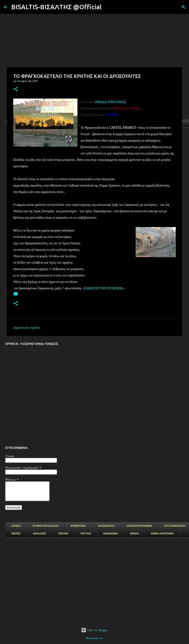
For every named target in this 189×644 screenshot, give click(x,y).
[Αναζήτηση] (107, 7)
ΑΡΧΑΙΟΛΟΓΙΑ (106, 526)
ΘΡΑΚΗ (134, 534)
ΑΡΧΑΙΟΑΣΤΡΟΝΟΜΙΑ (139, 526)
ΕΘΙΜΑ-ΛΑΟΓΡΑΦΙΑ (163, 534)
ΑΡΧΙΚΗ (16, 526)
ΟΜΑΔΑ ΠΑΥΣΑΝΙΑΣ (110, 102)
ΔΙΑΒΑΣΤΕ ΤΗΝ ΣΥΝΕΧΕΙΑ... (104, 288)
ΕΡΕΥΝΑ (63, 534)
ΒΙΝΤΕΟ (16, 534)
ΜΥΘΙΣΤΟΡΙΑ (78, 526)
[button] (16, 89)
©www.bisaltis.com (95, 638)
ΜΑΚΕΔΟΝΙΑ (111, 534)
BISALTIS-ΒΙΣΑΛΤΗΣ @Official (56, 7)
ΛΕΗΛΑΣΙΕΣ (39, 534)
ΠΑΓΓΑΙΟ (86, 534)
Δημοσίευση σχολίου (27, 328)
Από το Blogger (95, 630)
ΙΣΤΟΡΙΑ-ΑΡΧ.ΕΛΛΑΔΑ (46, 526)
